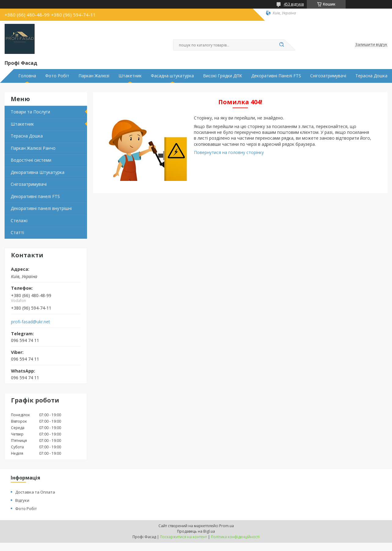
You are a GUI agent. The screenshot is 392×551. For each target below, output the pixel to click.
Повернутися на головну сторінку (229, 152)
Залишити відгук (371, 45)
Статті (17, 232)
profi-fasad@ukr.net (31, 322)
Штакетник (130, 76)
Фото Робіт (57, 76)
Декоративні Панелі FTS (276, 76)
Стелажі (19, 220)
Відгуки (22, 500)
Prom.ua (227, 526)
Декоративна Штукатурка (38, 172)
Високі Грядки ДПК (223, 76)
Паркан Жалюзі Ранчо (33, 148)
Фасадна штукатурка (172, 76)
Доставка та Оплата (35, 492)
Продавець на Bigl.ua (196, 531)
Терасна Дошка (371, 76)
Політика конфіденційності (235, 537)
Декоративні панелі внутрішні (41, 208)
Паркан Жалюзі (94, 76)
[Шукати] (281, 45)
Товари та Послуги (30, 112)
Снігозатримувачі (328, 76)
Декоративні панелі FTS (35, 196)
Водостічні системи (31, 160)
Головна (27, 76)
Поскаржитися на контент (183, 537)
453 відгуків (294, 4)
